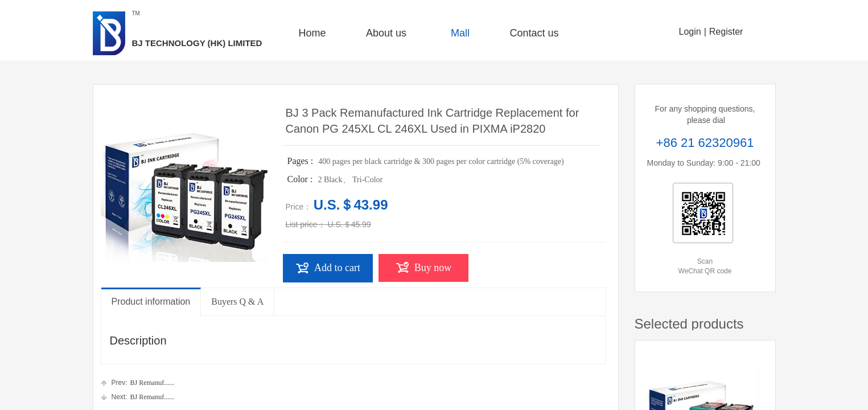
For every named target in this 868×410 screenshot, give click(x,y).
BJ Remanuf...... (138, 383)
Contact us (534, 33)
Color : (301, 179)
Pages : (302, 161)
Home (312, 33)
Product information (151, 302)
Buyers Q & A (237, 302)
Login (690, 32)
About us (386, 33)
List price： (306, 224)
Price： (299, 207)
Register (726, 32)
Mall (460, 33)
